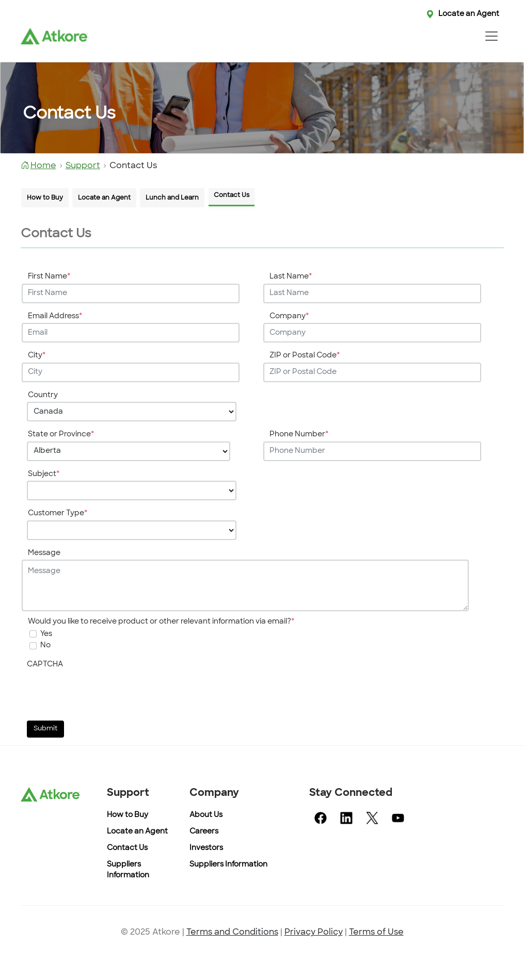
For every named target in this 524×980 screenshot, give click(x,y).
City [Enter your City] (37, 356)
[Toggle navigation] (492, 36)
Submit (45, 729)
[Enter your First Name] (131, 293)
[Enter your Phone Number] (372, 451)
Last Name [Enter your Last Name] (291, 277)
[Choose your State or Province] (129, 451)
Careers (204, 832)
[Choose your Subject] (132, 491)
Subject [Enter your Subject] (44, 474)
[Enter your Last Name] (372, 293)
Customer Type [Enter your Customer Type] (58, 513)
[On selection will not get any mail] (33, 646)
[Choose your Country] (132, 412)
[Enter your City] (131, 372)
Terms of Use (376, 933)
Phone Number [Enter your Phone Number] (299, 435)
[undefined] (33, 634)
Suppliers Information (228, 865)
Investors (206, 848)
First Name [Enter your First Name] (49, 277)
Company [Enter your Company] (289, 316)
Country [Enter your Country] (43, 395)
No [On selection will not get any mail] (45, 646)
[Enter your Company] (372, 333)
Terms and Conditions (232, 933)
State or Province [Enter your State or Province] (61, 435)
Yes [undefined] (46, 634)
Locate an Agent (469, 14)
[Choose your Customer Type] (132, 530)
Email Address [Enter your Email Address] (55, 316)
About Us (206, 815)
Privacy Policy (314, 933)
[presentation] (105, 693)
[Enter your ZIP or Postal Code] (372, 372)
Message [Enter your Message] (44, 553)
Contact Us (127, 848)
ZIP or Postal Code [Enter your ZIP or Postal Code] (305, 356)
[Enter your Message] (245, 585)
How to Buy (128, 815)
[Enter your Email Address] (131, 333)
